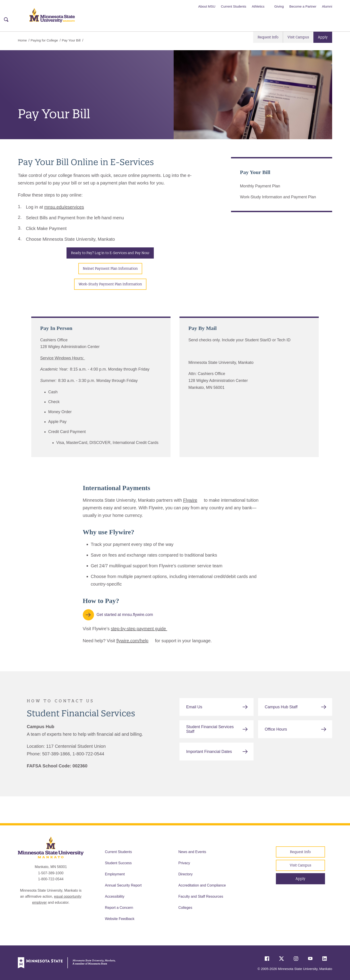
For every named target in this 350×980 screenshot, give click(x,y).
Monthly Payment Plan (260, 186)
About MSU (207, 6)
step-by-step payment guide (139, 629)
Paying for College (44, 40)
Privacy (184, 863)
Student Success (118, 863)
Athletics (258, 6)
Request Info (268, 37)
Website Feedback (120, 919)
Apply (323, 37)
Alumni (327, 6)
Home (22, 40)
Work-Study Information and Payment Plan (278, 197)
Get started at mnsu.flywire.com (125, 615)
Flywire (190, 500)
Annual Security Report (123, 885)
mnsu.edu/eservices (64, 207)
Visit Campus (298, 37)
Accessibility (115, 896)
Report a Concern (119, 908)
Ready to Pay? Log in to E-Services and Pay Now (110, 253)
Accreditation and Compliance (202, 885)
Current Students (234, 6)
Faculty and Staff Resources (201, 896)
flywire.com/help (132, 641)
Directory (185, 874)
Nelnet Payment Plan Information (110, 268)
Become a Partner (303, 6)
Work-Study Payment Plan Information (110, 284)
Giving (279, 6)
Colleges (185, 908)
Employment (115, 874)
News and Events (192, 852)
